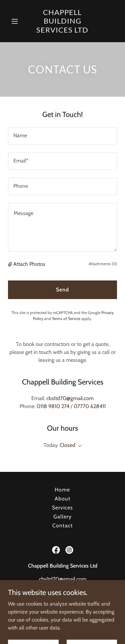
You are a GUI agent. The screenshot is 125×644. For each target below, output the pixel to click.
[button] (15, 21)
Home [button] (62, 490)
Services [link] (62, 508)
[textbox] (62, 136)
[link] (63, 21)
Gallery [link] (62, 517)
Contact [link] (62, 526)
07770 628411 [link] (90, 406)
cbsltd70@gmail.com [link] (70, 398)
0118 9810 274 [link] (53, 406)
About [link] (62, 499)
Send (62, 290)
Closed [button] (67, 445)
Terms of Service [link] (66, 319)
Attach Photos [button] (29, 264)
